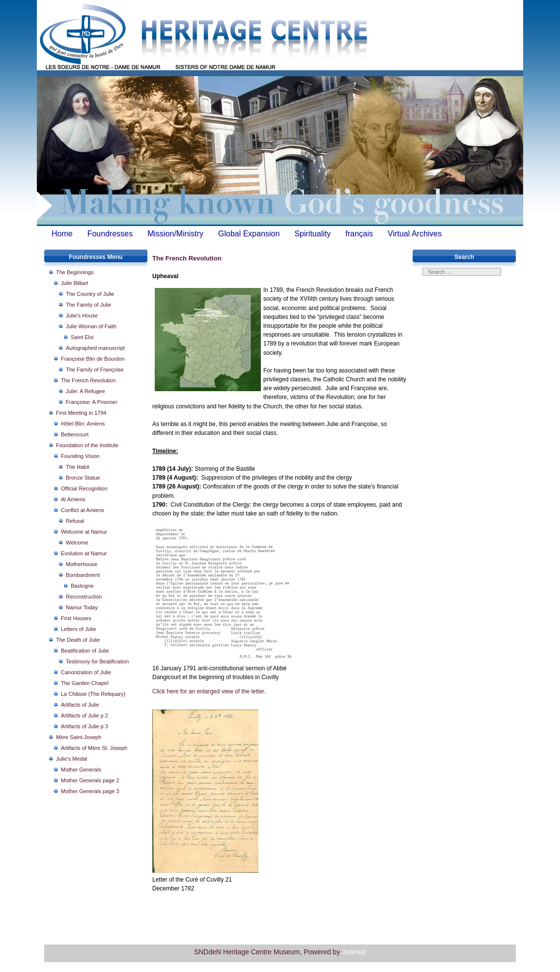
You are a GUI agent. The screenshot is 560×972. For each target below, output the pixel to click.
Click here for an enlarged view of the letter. (209, 691)
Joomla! (354, 952)
